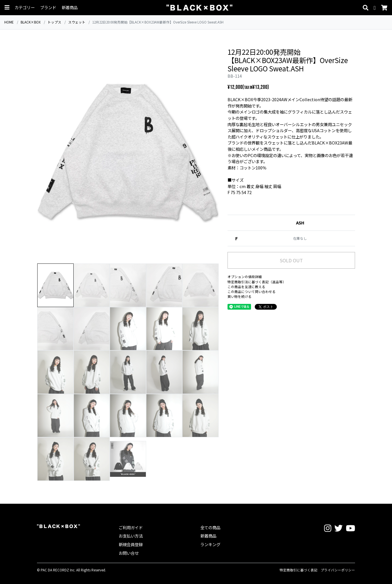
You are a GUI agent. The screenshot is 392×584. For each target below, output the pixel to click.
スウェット (77, 22)
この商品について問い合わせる (252, 292)
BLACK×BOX (31, 22)
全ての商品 (210, 527)
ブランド (48, 8)
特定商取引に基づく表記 (299, 570)
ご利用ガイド (131, 527)
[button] (7, 7)
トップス (54, 22)
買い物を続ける (240, 296)
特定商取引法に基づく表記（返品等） (257, 282)
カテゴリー (25, 8)
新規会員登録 (131, 544)
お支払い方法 (131, 536)
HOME (9, 22)
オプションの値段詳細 (245, 277)
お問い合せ (129, 553)
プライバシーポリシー (338, 570)
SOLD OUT (291, 260)
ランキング (210, 544)
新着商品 (70, 8)
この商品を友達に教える (246, 287)
